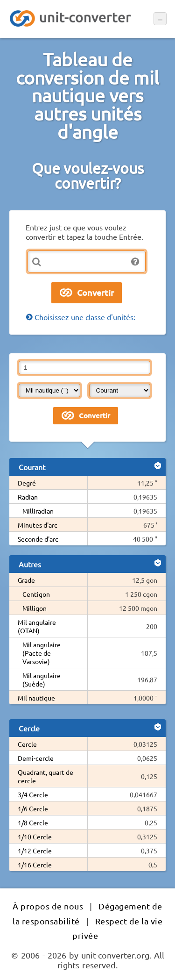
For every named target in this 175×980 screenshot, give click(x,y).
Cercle (27, 744)
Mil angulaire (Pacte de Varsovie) (42, 653)
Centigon (36, 594)
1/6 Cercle (33, 808)
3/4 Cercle (33, 794)
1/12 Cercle (35, 851)
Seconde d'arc (38, 539)
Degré (27, 483)
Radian (28, 497)
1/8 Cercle (33, 823)
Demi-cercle (36, 758)
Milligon (35, 608)
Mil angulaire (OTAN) (37, 626)
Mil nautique (36, 698)
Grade (26, 580)
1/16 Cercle (35, 865)
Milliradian (38, 511)
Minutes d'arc (38, 525)
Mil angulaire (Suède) (42, 680)
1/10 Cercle (35, 837)
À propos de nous (48, 906)
